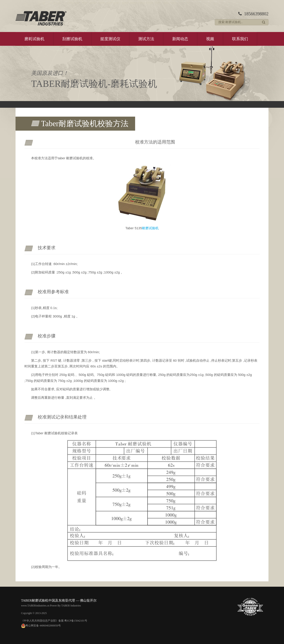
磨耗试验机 (34, 39)
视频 (210, 39)
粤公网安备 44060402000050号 (41, 626)
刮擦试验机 (72, 39)
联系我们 (240, 39)
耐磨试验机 (150, 228)
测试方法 (146, 39)
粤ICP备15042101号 (76, 621)
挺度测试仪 (110, 39)
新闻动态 (180, 39)
